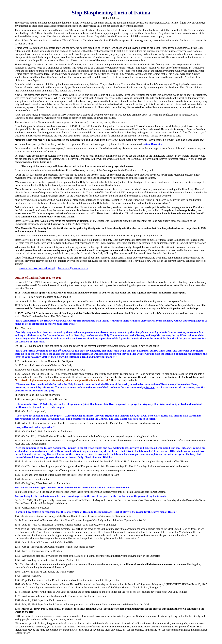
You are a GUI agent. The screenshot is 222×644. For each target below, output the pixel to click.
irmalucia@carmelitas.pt (73, 268)
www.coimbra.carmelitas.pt (37, 268)
